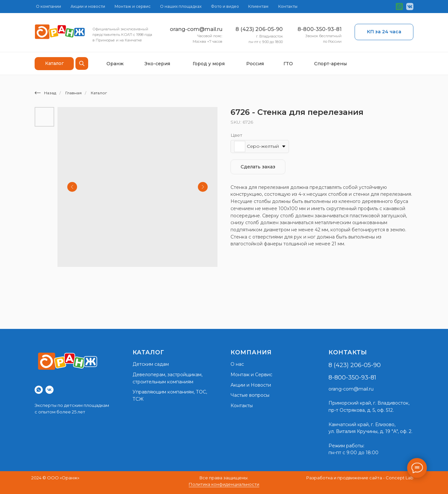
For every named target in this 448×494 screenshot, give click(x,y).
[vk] (49, 390)
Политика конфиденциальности (224, 484)
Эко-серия (157, 64)
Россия (255, 64)
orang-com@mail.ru (196, 29)
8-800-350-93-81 (320, 29)
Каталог (99, 93)
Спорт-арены (330, 64)
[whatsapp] (39, 390)
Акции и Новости (251, 385)
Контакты (288, 6)
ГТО (288, 64)
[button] (384, 32)
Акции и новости (88, 6)
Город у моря (209, 64)
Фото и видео (225, 6)
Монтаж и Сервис (251, 375)
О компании (48, 6)
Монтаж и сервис (133, 6)
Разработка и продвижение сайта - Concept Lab (360, 478)
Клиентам (258, 6)
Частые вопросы (250, 395)
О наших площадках (181, 6)
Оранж (115, 64)
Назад (45, 93)
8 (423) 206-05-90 (259, 29)
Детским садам (151, 364)
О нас (237, 364)
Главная (73, 93)
